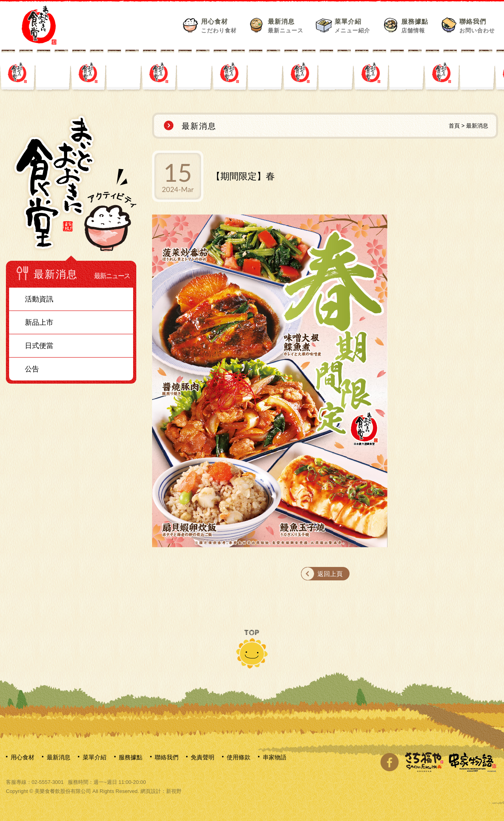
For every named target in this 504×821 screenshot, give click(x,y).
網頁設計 (150, 791)
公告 (32, 369)
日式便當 (39, 346)
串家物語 (275, 757)
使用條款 (239, 757)
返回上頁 (330, 574)
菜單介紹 (352, 26)
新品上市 (39, 322)
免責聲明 (203, 757)
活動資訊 (39, 299)
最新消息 (286, 26)
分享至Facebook (389, 762)
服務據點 (415, 26)
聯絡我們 (477, 26)
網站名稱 (39, 25)
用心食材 (219, 26)
